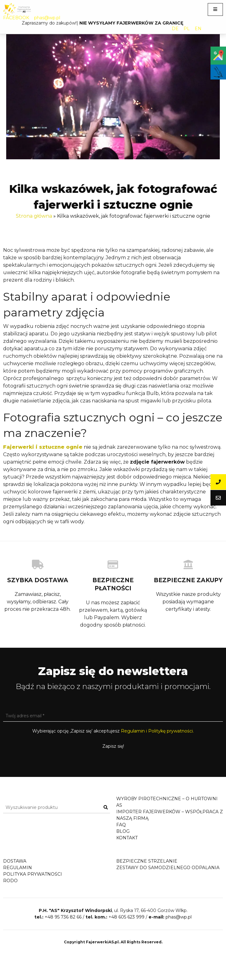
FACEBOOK (16, 18)
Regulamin (18, 874)
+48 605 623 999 (126, 943)
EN (198, 29)
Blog (123, 831)
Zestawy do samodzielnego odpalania (168, 874)
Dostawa (15, 867)
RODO (10, 887)
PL (187, 29)
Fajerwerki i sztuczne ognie (43, 447)
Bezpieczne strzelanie (147, 867)
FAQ (121, 825)
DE (175, 29)
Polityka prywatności (33, 880)
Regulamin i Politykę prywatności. (157, 731)
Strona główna (34, 216)
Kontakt (127, 838)
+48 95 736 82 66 (63, 943)
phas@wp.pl (47, 18)
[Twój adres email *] (113, 716)
